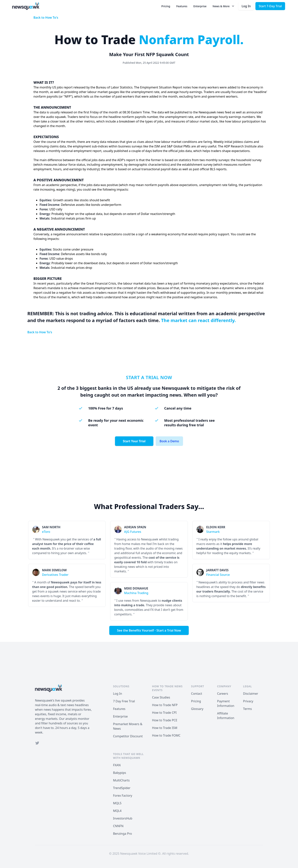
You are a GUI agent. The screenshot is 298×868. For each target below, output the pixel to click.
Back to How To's (46, 18)
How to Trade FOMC (166, 735)
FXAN (117, 765)
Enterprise (200, 6)
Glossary (197, 709)
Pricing (166, 6)
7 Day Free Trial (124, 701)
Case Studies (161, 697)
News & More (224, 6)
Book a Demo (169, 441)
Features (182, 6)
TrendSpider (122, 788)
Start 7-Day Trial (270, 6)
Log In (246, 6)
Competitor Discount (128, 736)
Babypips (120, 773)
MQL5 (117, 803)
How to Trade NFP (165, 705)
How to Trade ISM (165, 728)
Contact (197, 694)
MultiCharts (121, 780)
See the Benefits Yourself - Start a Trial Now (149, 630)
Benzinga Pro (122, 834)
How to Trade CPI (164, 713)
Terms (247, 709)
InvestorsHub (123, 818)
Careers (223, 694)
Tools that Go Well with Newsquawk (128, 756)
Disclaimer (251, 694)
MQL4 (117, 811)
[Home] (26, 6)
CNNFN (118, 826)
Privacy (248, 701)
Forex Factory (123, 796)
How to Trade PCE (165, 720)
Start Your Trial (134, 441)
